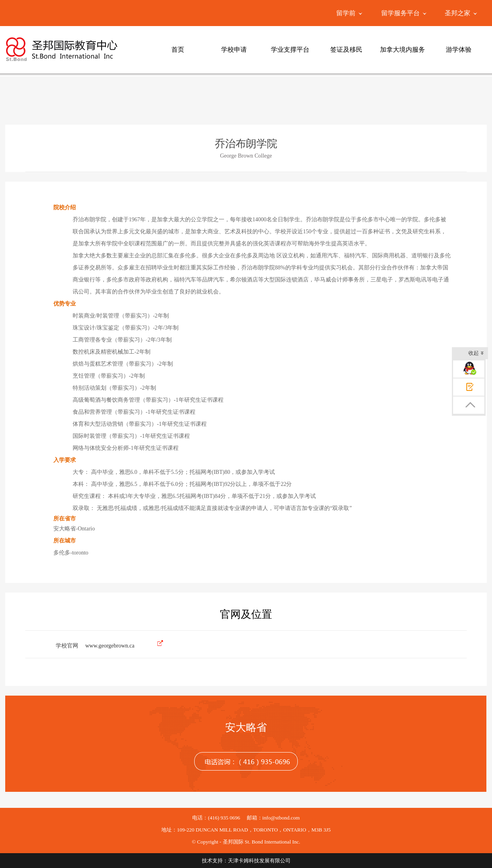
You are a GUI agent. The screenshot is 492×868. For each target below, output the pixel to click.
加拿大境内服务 (403, 50)
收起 (476, 354)
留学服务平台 (401, 13)
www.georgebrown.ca (110, 646)
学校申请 (234, 50)
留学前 (346, 13)
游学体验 (459, 50)
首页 (178, 50)
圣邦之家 (457, 13)
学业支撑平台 (290, 50)
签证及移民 (346, 50)
